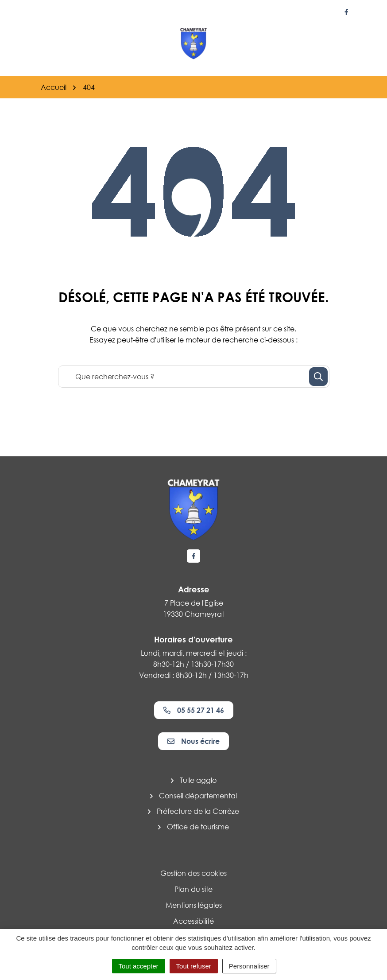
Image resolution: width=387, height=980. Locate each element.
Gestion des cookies (193, 873)
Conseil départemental (198, 796)
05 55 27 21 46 (194, 710)
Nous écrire (193, 741)
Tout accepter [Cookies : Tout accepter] (139, 966)
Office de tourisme (198, 827)
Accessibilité (193, 921)
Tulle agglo (198, 780)
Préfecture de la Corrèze (198, 811)
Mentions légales (194, 905)
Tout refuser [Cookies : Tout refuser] (194, 966)
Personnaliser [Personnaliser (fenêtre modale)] (249, 966)
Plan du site (193, 889)
